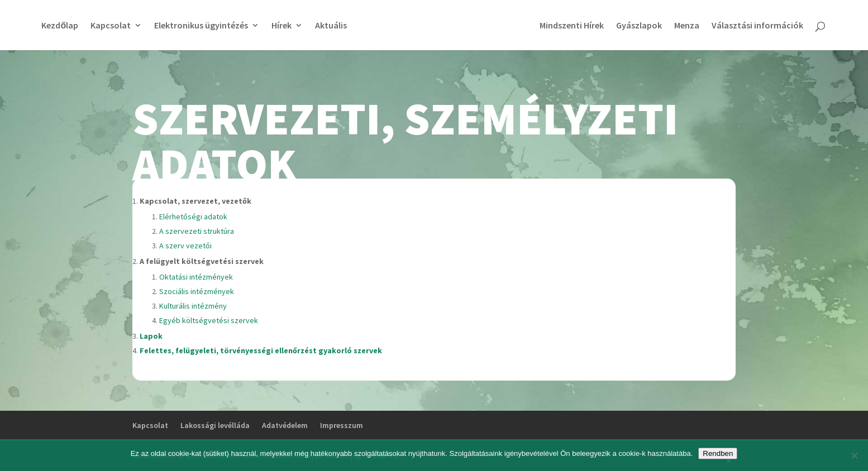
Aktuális (331, 26)
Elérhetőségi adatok (193, 217)
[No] (854, 455)
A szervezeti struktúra (197, 231)
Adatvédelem (285, 425)
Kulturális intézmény (193, 306)
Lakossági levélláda (215, 425)
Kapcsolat (111, 26)
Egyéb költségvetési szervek (209, 320)
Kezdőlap (60, 26)
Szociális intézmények (197, 291)
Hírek (282, 26)
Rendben (718, 453)
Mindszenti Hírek (572, 26)
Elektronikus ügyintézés (201, 26)
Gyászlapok (639, 26)
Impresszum (342, 425)
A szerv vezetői (185, 246)
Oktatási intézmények (196, 277)
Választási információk (757, 26)
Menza (687, 26)
